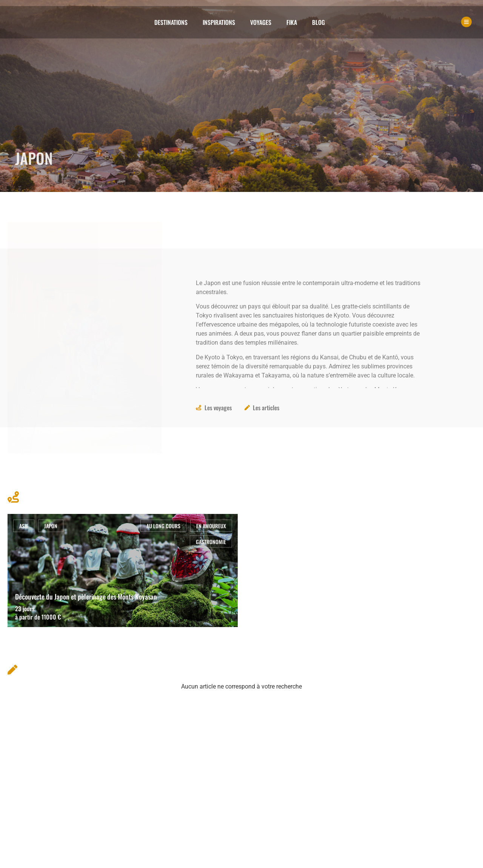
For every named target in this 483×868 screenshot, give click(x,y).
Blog (318, 22)
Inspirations (219, 22)
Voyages (261, 22)
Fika (292, 22)
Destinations (171, 22)
